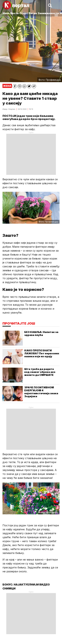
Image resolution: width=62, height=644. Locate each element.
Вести (14, 13)
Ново (6, 13)
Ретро (33, 13)
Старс (24, 13)
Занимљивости (48, 13)
